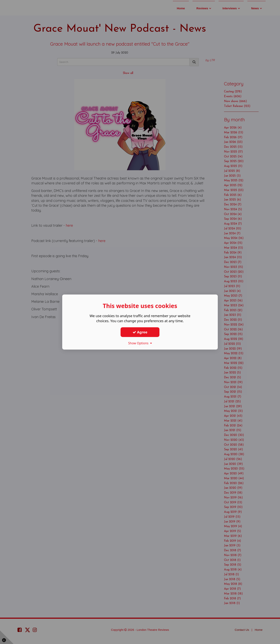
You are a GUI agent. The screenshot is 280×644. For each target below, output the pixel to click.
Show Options (140, 343)
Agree (140, 332)
